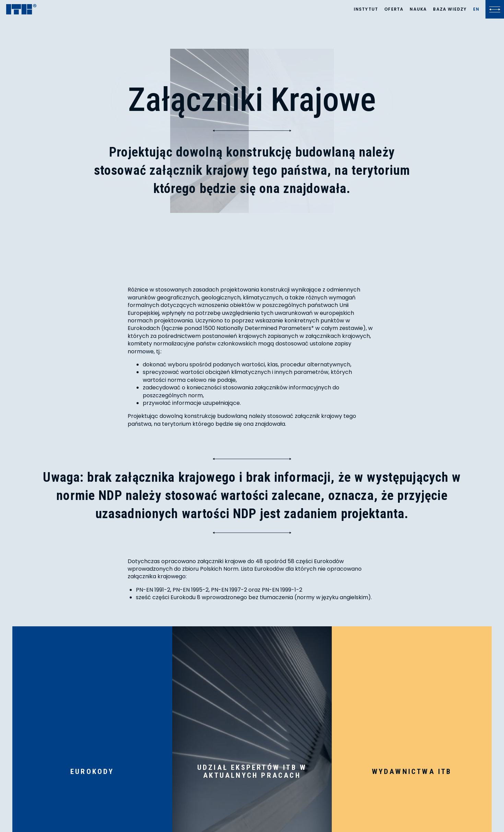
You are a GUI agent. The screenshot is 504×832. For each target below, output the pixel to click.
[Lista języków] (476, 9)
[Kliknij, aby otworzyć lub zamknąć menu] (495, 9)
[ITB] (21, 10)
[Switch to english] (476, 9)
